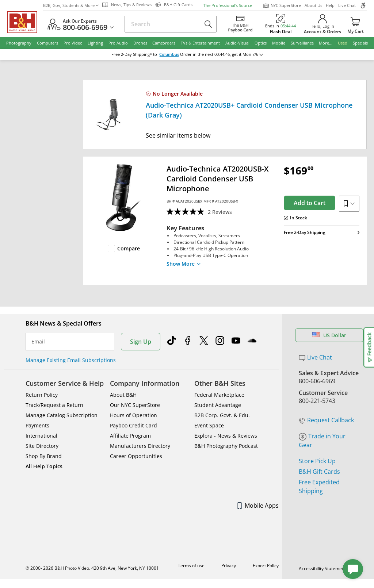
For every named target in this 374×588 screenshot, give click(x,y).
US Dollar (329, 335)
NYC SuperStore (282, 5)
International (41, 436)
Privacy (229, 566)
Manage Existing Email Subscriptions (71, 360)
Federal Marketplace (219, 395)
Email (38, 342)
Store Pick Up (317, 461)
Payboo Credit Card (133, 425)
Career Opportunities (136, 456)
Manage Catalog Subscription (62, 415)
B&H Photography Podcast (226, 446)
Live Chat (347, 5)
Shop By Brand (44, 456)
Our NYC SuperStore (135, 405)
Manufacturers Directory (140, 446)
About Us (313, 5)
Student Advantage (218, 405)
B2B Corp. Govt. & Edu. (222, 415)
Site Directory (42, 446)
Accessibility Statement (322, 568)
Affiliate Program (130, 436)
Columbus (169, 54)
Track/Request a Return (54, 405)
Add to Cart (310, 203)
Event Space (209, 425)
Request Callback (326, 420)
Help (330, 5)
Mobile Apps (258, 506)
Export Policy (266, 566)
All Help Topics (44, 466)
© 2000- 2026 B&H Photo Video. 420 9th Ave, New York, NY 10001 (92, 568)
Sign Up (141, 342)
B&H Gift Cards (319, 472)
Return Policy (42, 395)
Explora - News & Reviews (226, 436)
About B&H (123, 395)
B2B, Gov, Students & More (71, 5)
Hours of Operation (133, 415)
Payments (37, 425)
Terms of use (191, 566)
